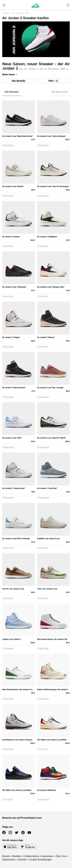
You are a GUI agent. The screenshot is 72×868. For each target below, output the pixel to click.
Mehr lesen (10, 74)
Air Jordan (18, 13)
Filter (53, 81)
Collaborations (31, 856)
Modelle (16, 856)
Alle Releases (11, 92)
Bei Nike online (60, 92)
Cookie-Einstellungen (41, 859)
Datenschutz (9, 859)
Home (5, 13)
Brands (6, 856)
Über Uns (61, 856)
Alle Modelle (19, 81)
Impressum (47, 856)
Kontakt (22, 859)
